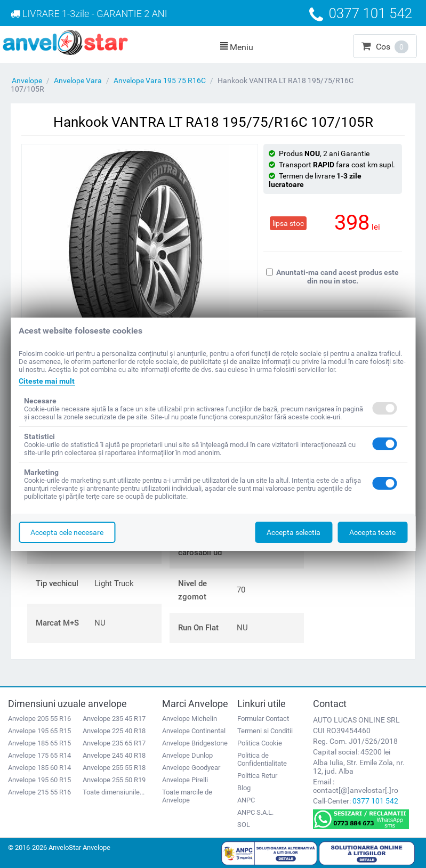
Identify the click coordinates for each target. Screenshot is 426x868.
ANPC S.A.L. (255, 812)
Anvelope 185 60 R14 (39, 768)
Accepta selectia (294, 532)
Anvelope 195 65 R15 (39, 731)
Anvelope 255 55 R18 (114, 768)
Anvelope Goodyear (191, 768)
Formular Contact (263, 719)
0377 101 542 (375, 801)
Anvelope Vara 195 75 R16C (160, 80)
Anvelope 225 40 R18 (114, 731)
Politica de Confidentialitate (262, 759)
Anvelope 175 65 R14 (39, 755)
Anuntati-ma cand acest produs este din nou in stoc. (332, 277)
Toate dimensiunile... (114, 792)
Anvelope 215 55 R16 (39, 792)
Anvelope (27, 80)
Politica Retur (257, 776)
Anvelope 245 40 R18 (114, 755)
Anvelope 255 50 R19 (114, 780)
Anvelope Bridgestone (195, 743)
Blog (244, 788)
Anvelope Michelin (190, 719)
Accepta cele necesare (67, 532)
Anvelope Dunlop (187, 755)
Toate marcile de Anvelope (187, 796)
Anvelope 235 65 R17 (114, 743)
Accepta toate (372, 532)
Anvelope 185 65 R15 (39, 743)
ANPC (246, 800)
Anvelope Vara (78, 80)
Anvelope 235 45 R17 (114, 719)
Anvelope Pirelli (185, 780)
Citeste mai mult (47, 381)
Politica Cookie (260, 743)
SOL (244, 825)
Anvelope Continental (194, 731)
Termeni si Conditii (265, 731)
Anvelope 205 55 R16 (39, 719)
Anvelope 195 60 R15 (39, 780)
